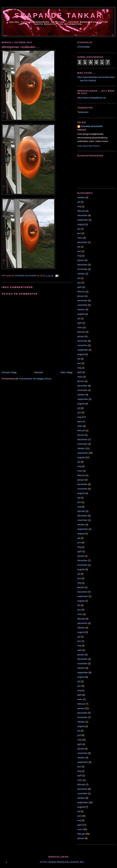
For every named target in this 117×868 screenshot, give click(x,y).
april (80, 287)
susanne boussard (92, 126)
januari (81, 260)
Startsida (38, 372)
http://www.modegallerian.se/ (92, 98)
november (82, 269)
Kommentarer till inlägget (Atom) (35, 379)
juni (79, 233)
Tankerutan (83, 112)
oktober (81, 197)
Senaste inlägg (9, 372)
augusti (81, 224)
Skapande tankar (59, 15)
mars (80, 238)
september (83, 220)
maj (79, 206)
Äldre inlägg (66, 372)
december (82, 215)
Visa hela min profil (89, 146)
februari (81, 211)
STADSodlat (84, 47)
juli (79, 202)
